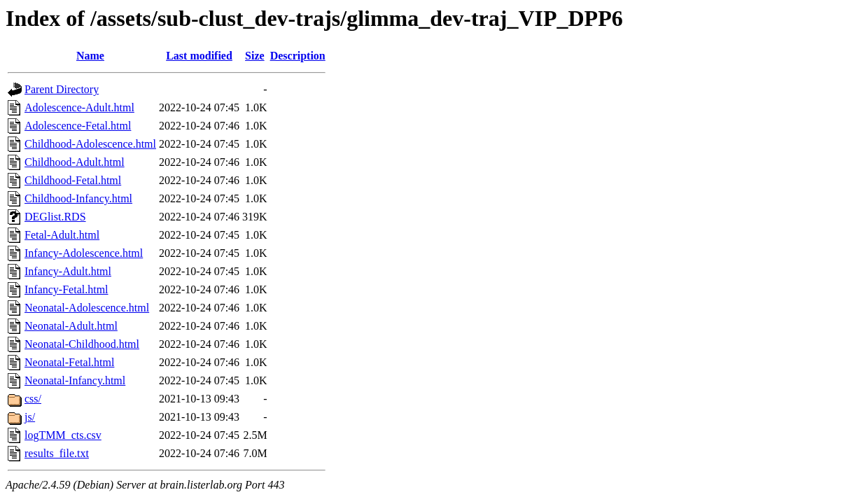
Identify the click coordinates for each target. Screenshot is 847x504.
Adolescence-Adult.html (79, 107)
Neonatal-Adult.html (71, 326)
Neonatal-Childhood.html (82, 344)
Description (298, 56)
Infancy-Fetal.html (66, 289)
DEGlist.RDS (55, 217)
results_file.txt (57, 453)
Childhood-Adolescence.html (90, 144)
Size (255, 56)
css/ (33, 399)
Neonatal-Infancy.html (75, 380)
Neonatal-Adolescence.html (87, 308)
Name (90, 56)
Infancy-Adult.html (68, 271)
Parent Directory (62, 89)
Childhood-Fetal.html (73, 180)
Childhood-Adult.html (75, 162)
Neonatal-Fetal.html (69, 362)
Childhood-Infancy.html (78, 198)
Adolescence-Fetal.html (78, 126)
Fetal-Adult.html (62, 235)
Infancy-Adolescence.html (84, 253)
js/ (30, 417)
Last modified (199, 56)
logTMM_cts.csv (63, 435)
